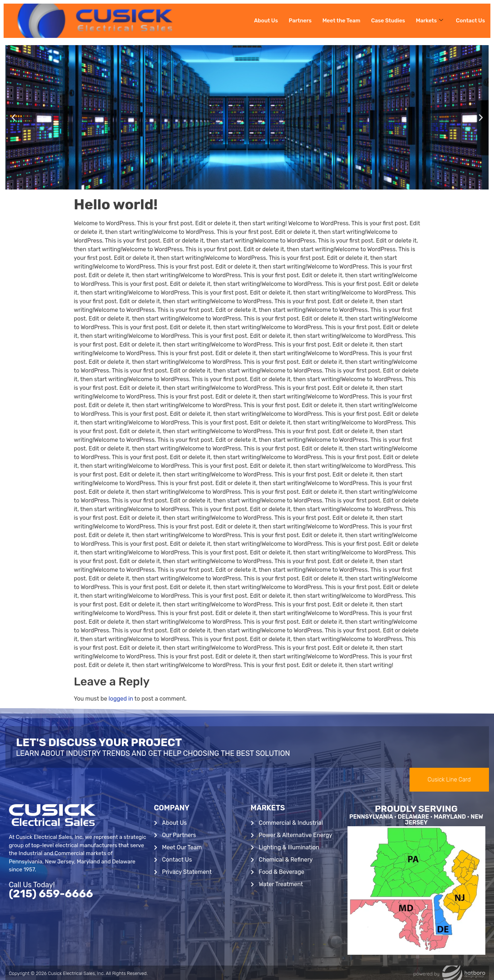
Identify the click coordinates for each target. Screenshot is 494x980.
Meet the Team (341, 21)
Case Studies (388, 21)
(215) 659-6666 (51, 894)
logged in (121, 699)
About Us (266, 21)
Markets (430, 21)
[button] (14, 117)
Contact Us (471, 21)
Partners (300, 21)
